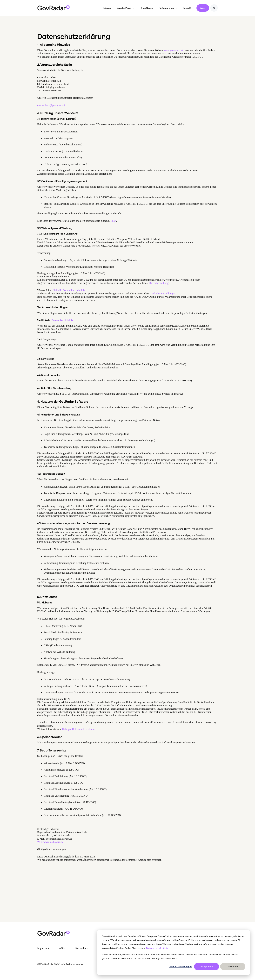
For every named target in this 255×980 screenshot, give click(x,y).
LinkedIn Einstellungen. (163, 294)
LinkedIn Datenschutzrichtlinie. (69, 290)
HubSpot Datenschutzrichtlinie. (79, 729)
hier (114, 221)
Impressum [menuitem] (43, 948)
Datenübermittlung (159, 283)
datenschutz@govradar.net (51, 105)
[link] (54, 8)
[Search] (214, 8)
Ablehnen (233, 966)
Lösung (107, 8)
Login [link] (203, 8)
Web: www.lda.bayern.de (50, 842)
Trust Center (147, 8)
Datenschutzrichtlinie (157, 948)
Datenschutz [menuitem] (81, 948)
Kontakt (187, 8)
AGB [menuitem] (62, 948)
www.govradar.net (173, 50)
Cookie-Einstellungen (180, 966)
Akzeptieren (207, 966)
